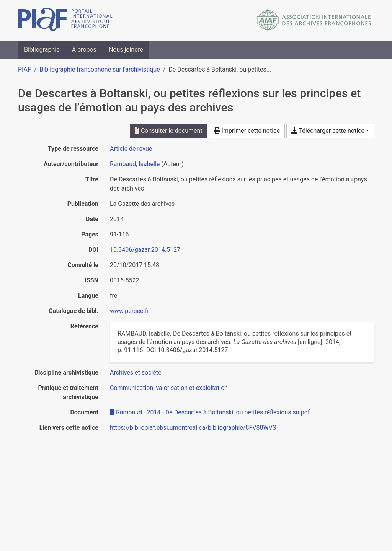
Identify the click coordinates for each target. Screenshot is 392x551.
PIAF (24, 69)
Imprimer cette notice (247, 131)
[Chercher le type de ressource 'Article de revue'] (131, 149)
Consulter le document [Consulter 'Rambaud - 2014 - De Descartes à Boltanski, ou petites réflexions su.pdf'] (169, 131)
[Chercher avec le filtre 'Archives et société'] (136, 372)
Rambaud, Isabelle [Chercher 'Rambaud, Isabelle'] (135, 164)
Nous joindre (126, 50)
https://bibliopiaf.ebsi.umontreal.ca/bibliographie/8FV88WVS (193, 428)
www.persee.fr (130, 311)
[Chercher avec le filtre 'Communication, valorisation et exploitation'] (169, 388)
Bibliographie (42, 50)
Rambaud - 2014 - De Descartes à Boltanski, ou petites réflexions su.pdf (210, 412)
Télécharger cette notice (328, 131)
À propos (84, 50)
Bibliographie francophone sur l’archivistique (100, 69)
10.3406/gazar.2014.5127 (145, 250)
